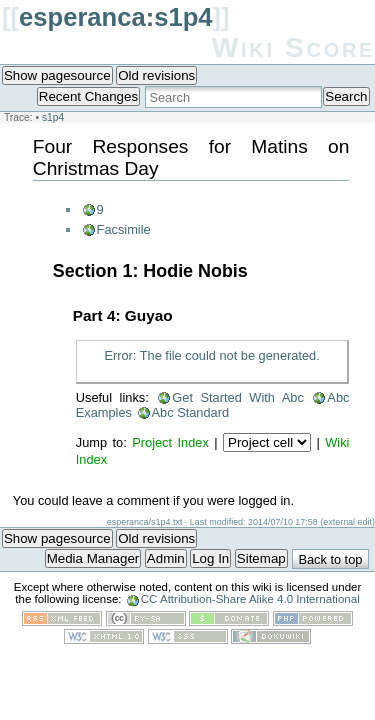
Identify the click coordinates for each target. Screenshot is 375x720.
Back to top (330, 559)
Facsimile (124, 229)
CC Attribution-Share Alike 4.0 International (250, 599)
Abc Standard (191, 412)
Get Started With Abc (237, 397)
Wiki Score (293, 47)
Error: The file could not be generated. (211, 355)
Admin (166, 558)
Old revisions (156, 75)
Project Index (170, 442)
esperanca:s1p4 (116, 17)
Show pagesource (57, 75)
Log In (210, 558)
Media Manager (93, 558)
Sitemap (261, 558)
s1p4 (53, 117)
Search (346, 96)
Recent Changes (88, 96)
